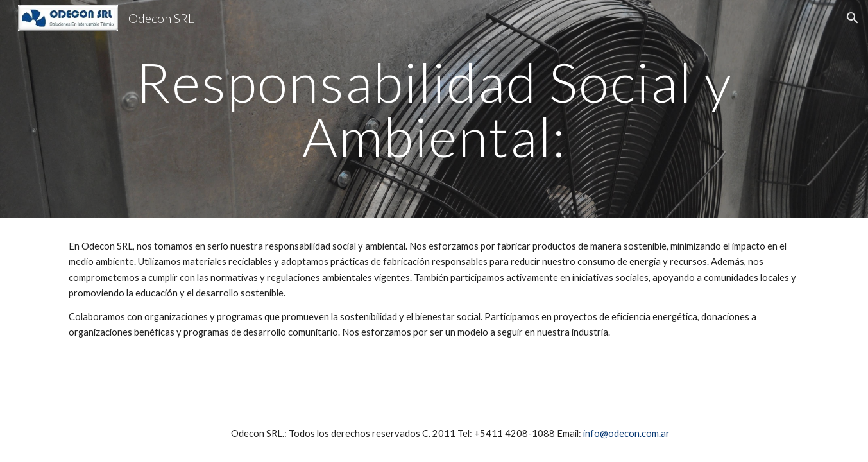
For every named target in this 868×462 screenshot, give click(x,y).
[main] (434, 109)
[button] (853, 18)
